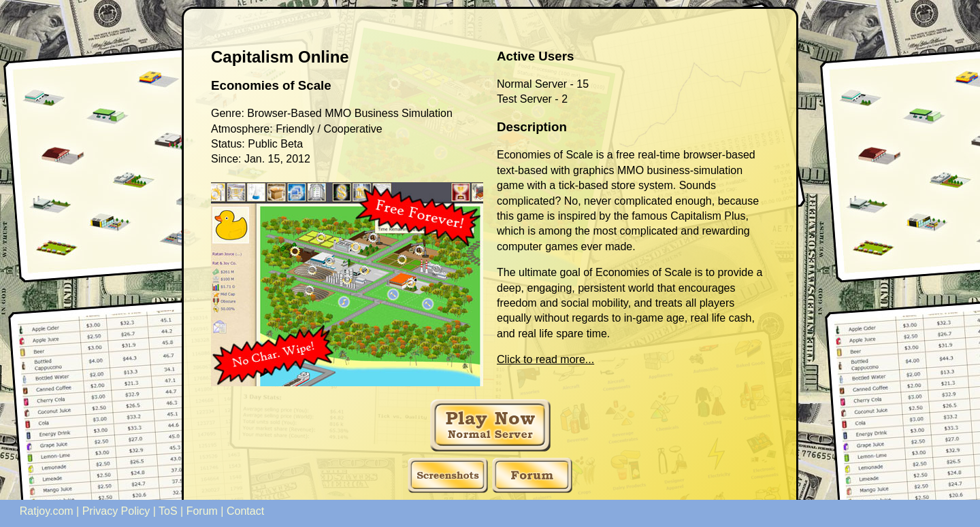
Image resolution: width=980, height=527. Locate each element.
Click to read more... (545, 359)
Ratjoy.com (47, 511)
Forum (202, 511)
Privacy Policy (116, 511)
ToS (168, 511)
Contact (245, 511)
